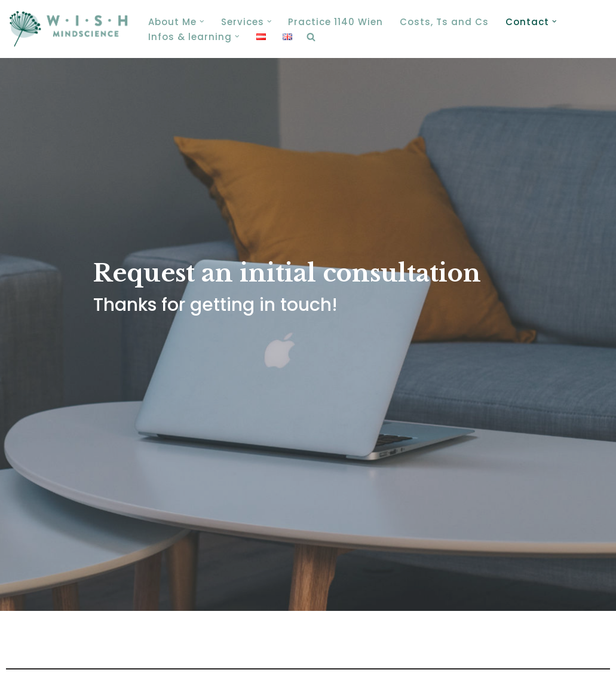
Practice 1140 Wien (335, 22)
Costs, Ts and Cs (444, 22)
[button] (202, 22)
